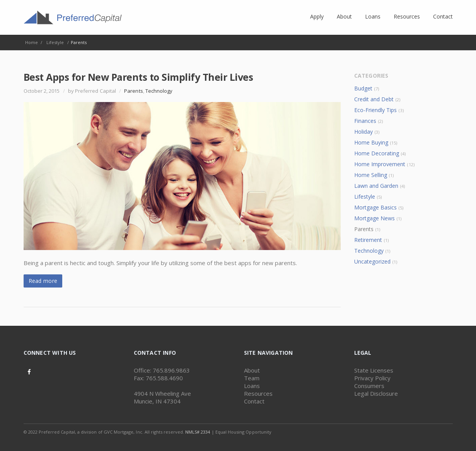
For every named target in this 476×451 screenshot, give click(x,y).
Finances (365, 121)
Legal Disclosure (376, 393)
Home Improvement (380, 164)
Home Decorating (377, 153)
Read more (43, 281)
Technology (159, 91)
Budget (363, 88)
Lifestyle (365, 197)
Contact (254, 401)
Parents (133, 91)
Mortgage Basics (376, 207)
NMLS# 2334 (198, 432)
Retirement (368, 240)
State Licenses (374, 370)
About (252, 370)
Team (252, 378)
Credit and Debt (374, 99)
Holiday (363, 132)
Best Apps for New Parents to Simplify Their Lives (138, 77)
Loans (252, 386)
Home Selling (371, 175)
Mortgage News (375, 218)
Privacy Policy (372, 378)
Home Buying (371, 142)
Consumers (369, 386)
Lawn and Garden (376, 186)
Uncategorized (373, 261)
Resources (258, 393)
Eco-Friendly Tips (376, 110)
